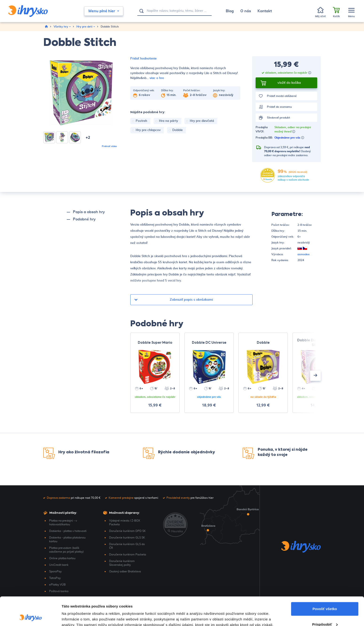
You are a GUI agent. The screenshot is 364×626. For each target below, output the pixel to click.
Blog (230, 11)
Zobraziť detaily (75, 617)
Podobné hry (84, 219)
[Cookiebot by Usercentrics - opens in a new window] (30, 617)
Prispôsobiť (325, 597)
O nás (246, 11)
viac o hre (157, 78)
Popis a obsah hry (89, 212)
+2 (88, 138)
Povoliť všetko (325, 582)
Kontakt (265, 11)
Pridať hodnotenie (143, 59)
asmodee (304, 254)
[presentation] (315, 376)
